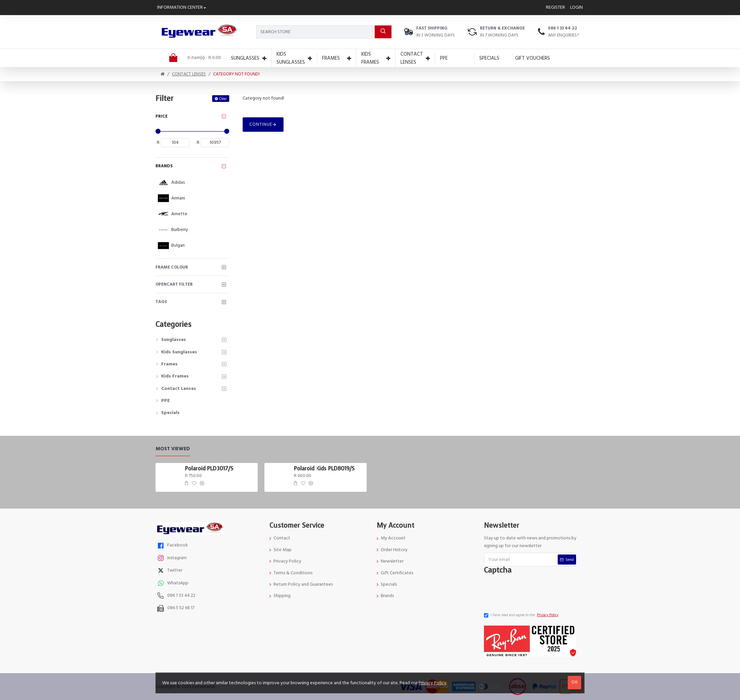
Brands (164, 166)
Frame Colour (172, 267)
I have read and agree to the (522, 615)
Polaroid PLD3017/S (209, 469)
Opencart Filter (174, 284)
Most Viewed (173, 449)
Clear (223, 99)
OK (575, 682)
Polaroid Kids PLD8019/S (324, 469)
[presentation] (536, 591)
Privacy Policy (433, 683)
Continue (261, 124)
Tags (161, 302)
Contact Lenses (189, 74)
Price (162, 116)
